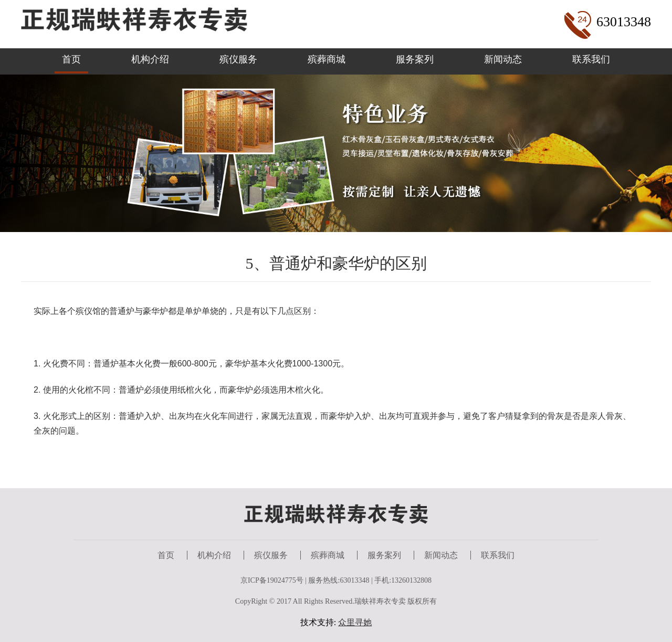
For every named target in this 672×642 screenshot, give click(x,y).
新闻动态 (503, 59)
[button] (328, 223)
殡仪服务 (238, 59)
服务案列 (415, 59)
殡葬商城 (327, 59)
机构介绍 (150, 59)
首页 (71, 59)
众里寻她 (355, 622)
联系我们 (591, 59)
